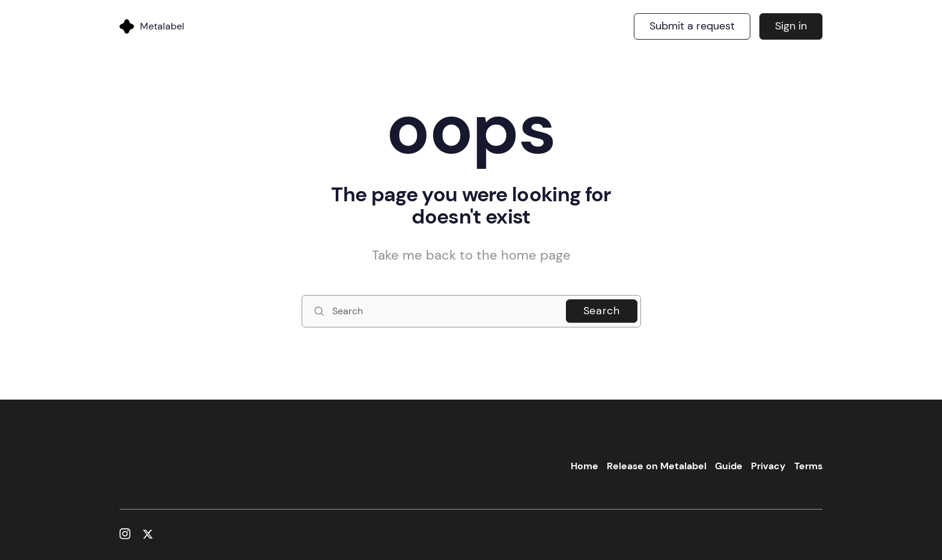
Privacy (768, 466)
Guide (729, 466)
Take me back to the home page (471, 255)
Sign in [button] (791, 26)
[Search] (471, 311)
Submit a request (692, 26)
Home (585, 466)
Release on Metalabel (657, 466)
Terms (808, 466)
